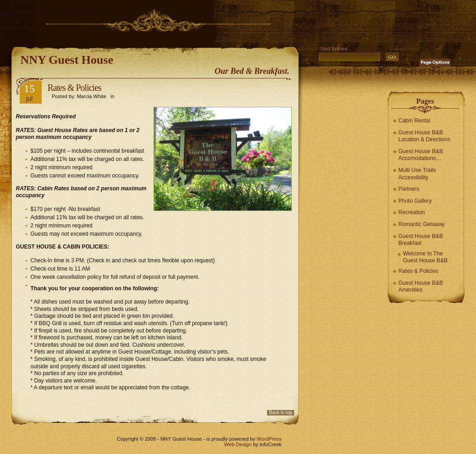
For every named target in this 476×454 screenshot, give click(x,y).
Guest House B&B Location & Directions (424, 136)
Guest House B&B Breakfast (421, 240)
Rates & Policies (419, 271)
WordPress (269, 439)
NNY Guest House (67, 60)
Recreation (412, 212)
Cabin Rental (414, 121)
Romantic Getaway (422, 224)
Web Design (238, 444)
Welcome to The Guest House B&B (425, 257)
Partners (409, 189)
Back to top (280, 412)
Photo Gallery (415, 201)
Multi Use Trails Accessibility (417, 174)
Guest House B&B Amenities (421, 287)
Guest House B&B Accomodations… (421, 155)
